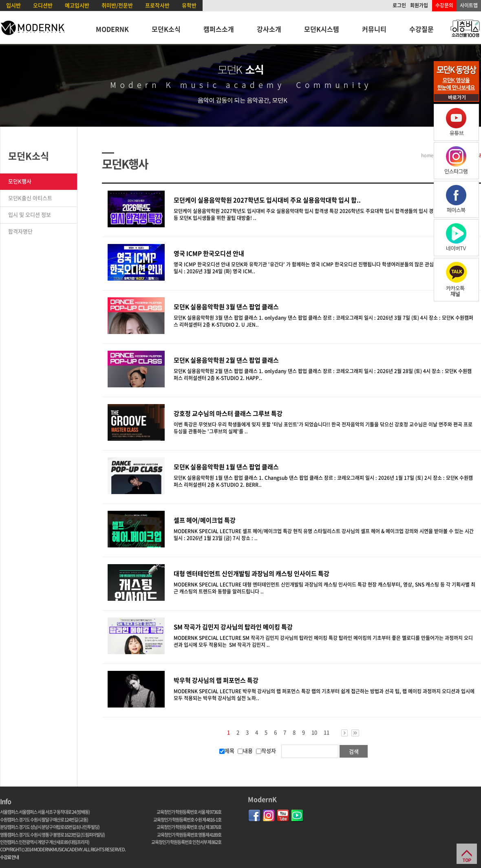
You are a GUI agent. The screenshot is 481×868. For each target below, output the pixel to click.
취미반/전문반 (117, 5)
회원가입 (419, 5)
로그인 (399, 5)
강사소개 (269, 29)
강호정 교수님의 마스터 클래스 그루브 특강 (228, 413)
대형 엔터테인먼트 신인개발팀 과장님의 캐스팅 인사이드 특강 (252, 574)
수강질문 (421, 29)
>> (355, 733)
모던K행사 (20, 181)
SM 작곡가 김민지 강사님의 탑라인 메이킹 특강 (233, 627)
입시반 (13, 5)
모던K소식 (166, 29)
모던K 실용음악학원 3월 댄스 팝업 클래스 (226, 307)
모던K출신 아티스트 (30, 198)
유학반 (189, 5)
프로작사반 (157, 5)
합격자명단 (20, 231)
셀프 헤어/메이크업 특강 (205, 520)
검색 (354, 751)
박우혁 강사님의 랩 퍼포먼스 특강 (216, 680)
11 (327, 732)
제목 (227, 750)
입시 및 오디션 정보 (30, 214)
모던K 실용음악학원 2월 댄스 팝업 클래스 (226, 360)
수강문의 (444, 5)
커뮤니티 (374, 29)
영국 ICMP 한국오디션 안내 (209, 253)
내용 (245, 750)
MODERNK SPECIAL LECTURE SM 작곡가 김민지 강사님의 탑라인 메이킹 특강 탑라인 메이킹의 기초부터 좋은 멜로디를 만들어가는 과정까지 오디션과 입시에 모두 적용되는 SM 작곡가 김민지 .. (323, 641)
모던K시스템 (322, 29)
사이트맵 (469, 5)
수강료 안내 (9, 857)
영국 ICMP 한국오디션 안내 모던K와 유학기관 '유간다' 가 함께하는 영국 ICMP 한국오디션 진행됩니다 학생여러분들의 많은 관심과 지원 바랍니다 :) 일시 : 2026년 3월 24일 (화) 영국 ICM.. (323, 268)
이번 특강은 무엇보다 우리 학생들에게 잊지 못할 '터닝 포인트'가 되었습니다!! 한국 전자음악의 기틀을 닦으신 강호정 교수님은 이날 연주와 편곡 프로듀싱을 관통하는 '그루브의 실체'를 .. (323, 428)
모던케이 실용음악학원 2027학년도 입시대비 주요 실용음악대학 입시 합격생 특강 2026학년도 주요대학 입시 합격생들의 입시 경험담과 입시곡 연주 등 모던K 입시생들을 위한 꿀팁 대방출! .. (323, 214)
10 (314, 732)
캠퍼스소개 (219, 29)
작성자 (266, 750)
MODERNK (112, 29)
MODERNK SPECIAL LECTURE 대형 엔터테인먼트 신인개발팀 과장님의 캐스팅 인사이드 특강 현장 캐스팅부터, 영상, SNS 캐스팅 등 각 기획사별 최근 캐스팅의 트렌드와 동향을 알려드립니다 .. (324, 588)
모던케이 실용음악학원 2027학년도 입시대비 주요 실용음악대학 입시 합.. (267, 200)
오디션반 (43, 5)
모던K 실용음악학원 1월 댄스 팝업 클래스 (226, 467)
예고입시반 (77, 5)
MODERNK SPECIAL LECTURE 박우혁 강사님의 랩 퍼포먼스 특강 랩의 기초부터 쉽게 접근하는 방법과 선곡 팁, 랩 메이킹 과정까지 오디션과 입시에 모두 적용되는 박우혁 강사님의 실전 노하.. (324, 695)
